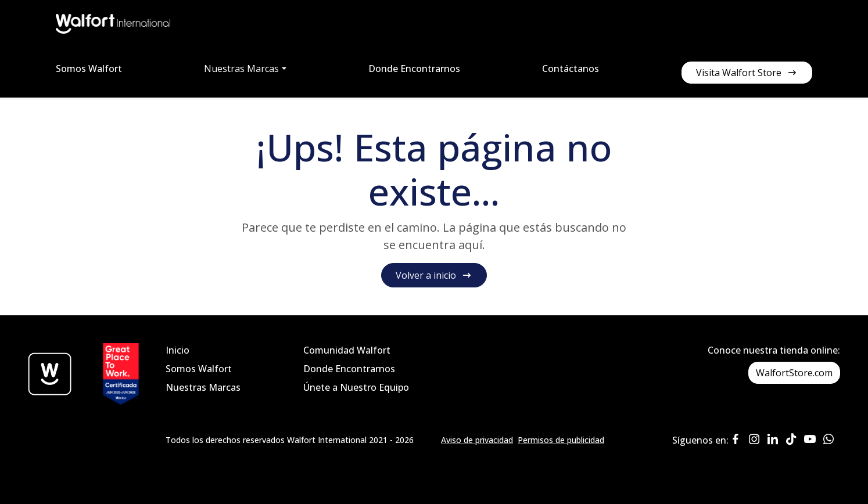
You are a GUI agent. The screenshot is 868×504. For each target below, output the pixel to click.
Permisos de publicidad (561, 440)
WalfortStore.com (794, 373)
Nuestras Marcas (203, 387)
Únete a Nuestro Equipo (356, 387)
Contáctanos (571, 69)
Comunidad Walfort (347, 350)
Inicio (177, 350)
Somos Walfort (89, 69)
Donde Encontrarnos (414, 69)
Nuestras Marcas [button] (241, 69)
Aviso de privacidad (477, 440)
